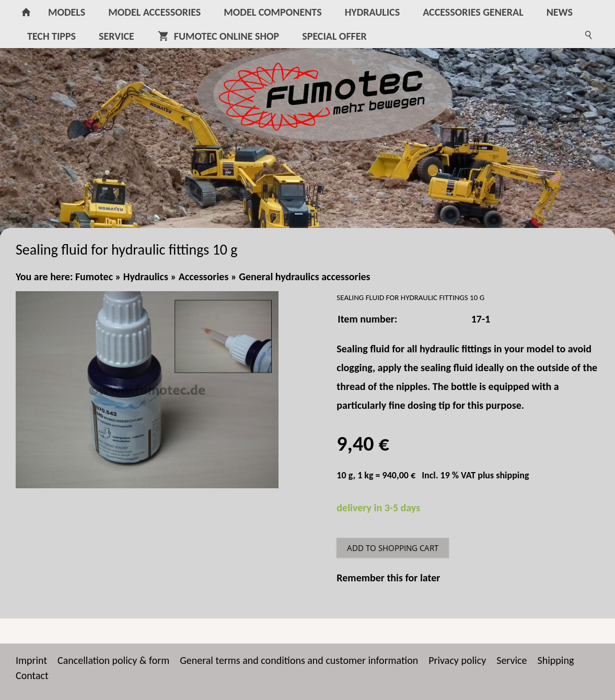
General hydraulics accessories (304, 277)
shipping (512, 475)
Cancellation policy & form (113, 660)
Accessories (204, 277)
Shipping (556, 660)
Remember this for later (388, 578)
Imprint (31, 660)
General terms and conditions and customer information (299, 660)
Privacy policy (457, 660)
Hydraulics (146, 277)
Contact (32, 675)
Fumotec (94, 277)
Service (512, 660)
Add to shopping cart (393, 548)
